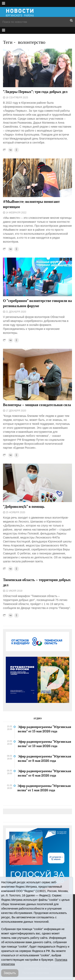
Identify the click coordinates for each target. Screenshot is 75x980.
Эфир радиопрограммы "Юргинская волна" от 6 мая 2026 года (44, 773)
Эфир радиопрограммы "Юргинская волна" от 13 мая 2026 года (44, 744)
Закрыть (10, 973)
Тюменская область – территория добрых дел (37, 582)
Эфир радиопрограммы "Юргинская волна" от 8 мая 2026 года (44, 759)
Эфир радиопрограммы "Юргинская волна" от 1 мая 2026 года (44, 788)
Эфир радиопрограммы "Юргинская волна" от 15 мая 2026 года (44, 729)
